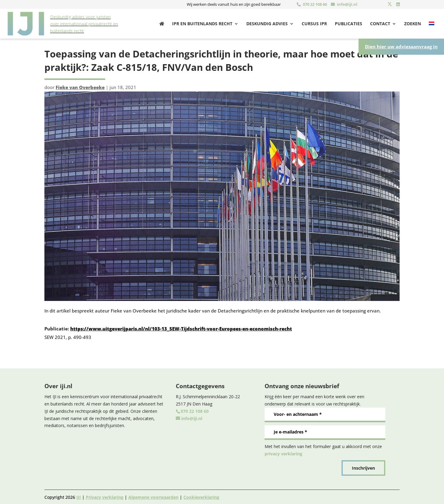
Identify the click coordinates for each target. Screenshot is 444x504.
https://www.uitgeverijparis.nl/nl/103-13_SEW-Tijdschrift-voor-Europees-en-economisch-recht (181, 328)
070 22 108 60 (315, 4)
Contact (380, 23)
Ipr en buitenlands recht (202, 23)
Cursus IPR (314, 23)
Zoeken (413, 23)
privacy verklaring (283, 453)
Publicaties (349, 23)
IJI (79, 496)
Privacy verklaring (105, 496)
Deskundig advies (267, 23)
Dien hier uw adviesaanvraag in (401, 46)
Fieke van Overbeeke (80, 86)
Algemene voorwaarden (153, 496)
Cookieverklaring (201, 496)
